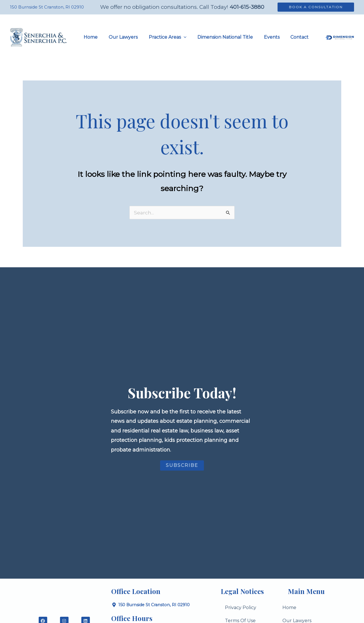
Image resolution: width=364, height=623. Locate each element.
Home (289, 608)
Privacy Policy (241, 608)
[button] (316, 7)
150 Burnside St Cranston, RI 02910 (47, 7)
